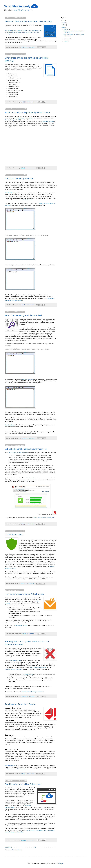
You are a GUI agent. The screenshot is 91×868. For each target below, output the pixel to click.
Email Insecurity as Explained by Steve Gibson (27, 112)
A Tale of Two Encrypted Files (19, 178)
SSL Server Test (31, 478)
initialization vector (28, 200)
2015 (64, 23)
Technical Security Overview (13, 669)
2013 (64, 27)
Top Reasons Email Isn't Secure (20, 704)
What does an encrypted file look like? (24, 315)
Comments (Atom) (17, 850)
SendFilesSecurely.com (27, 379)
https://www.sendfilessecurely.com (44, 518)
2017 (64, 20)
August (66, 41)
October (66, 29)
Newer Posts (9, 847)
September (67, 39)
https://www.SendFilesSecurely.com (18, 769)
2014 (64, 25)
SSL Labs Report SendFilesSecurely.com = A (26, 449)
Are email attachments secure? (23, 118)
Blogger (61, 863)
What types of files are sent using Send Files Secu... (74, 35)
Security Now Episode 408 (12, 120)
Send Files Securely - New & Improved (23, 784)
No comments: (31, 47)
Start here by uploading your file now (33, 692)
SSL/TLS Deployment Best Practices (18, 453)
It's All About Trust (14, 534)
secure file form (28, 674)
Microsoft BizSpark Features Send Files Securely (28, 21)
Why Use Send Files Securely (38, 667)
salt (17, 200)
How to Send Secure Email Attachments (24, 594)
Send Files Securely (21, 10)
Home (35, 847)
